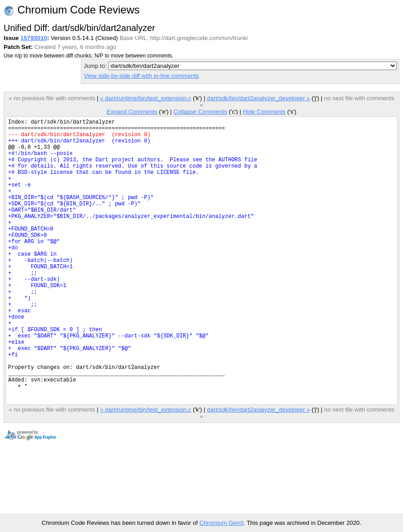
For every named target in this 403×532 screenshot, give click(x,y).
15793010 (34, 38)
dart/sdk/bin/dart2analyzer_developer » (259, 98)
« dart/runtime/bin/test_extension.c (146, 98)
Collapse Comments (200, 112)
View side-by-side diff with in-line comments (141, 76)
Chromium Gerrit (221, 523)
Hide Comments (264, 112)
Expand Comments (132, 112)
